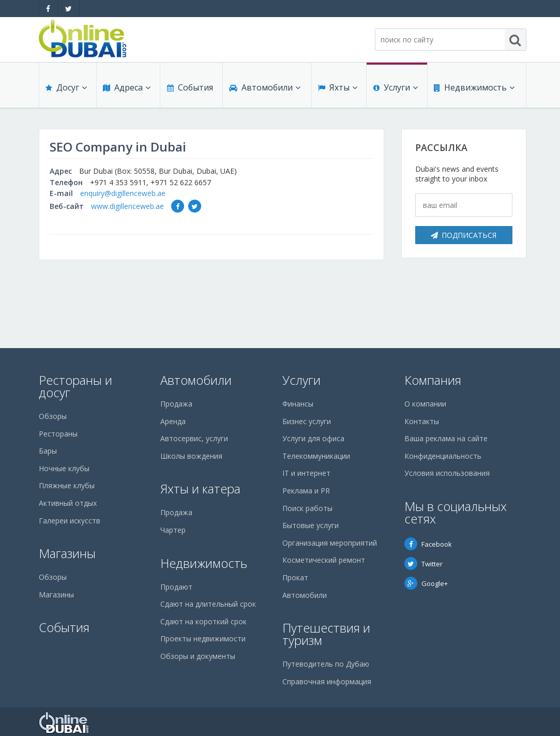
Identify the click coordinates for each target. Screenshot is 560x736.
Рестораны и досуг (75, 386)
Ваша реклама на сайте (446, 438)
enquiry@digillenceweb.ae (123, 193)
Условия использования (447, 473)
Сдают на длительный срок (208, 604)
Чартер (173, 530)
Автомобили (264, 89)
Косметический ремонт (324, 560)
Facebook (428, 544)
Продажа (176, 404)
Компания (433, 380)
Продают (176, 587)
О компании (425, 404)
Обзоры (53, 416)
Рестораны (58, 434)
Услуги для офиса (313, 438)
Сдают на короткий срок (203, 621)
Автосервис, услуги (194, 438)
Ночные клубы (64, 468)
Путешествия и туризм (326, 634)
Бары (48, 451)
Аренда (173, 421)
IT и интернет (306, 473)
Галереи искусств (70, 521)
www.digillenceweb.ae (127, 206)
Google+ (426, 583)
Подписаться (464, 235)
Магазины (67, 553)
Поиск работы (307, 508)
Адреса (126, 89)
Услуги (395, 89)
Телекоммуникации (316, 456)
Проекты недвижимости (203, 639)
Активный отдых (68, 503)
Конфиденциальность (443, 456)
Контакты (422, 421)
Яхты (337, 89)
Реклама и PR (306, 491)
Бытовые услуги (311, 525)
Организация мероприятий (330, 543)
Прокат (295, 577)
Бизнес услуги (307, 421)
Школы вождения (191, 456)
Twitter (423, 564)
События (190, 89)
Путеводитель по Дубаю (326, 664)
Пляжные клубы (67, 485)
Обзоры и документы (198, 656)
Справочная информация (327, 681)
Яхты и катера (200, 489)
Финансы (298, 404)
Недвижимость (474, 89)
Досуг (66, 89)
